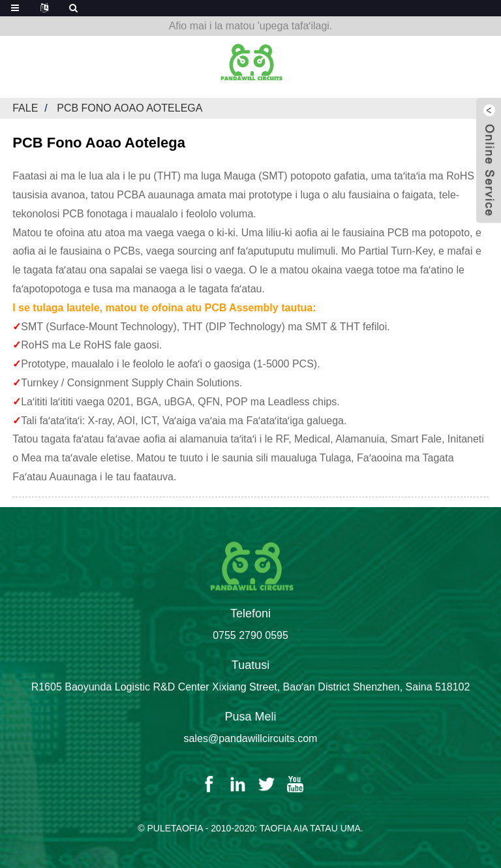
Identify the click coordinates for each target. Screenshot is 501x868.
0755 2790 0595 (250, 635)
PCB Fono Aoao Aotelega (129, 108)
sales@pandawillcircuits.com (251, 738)
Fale (25, 108)
